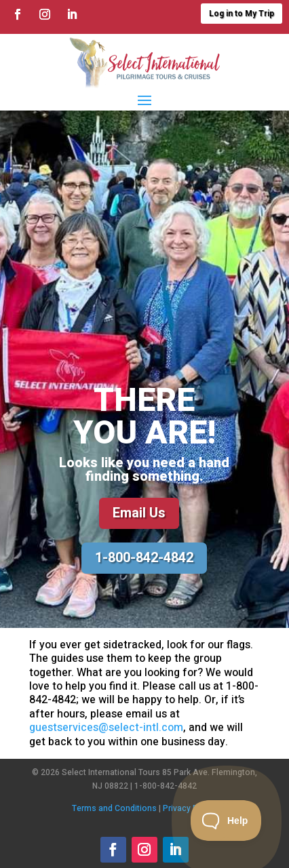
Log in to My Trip (242, 14)
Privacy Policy (190, 808)
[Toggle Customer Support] (226, 821)
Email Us (139, 513)
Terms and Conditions (114, 808)
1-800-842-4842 (144, 558)
